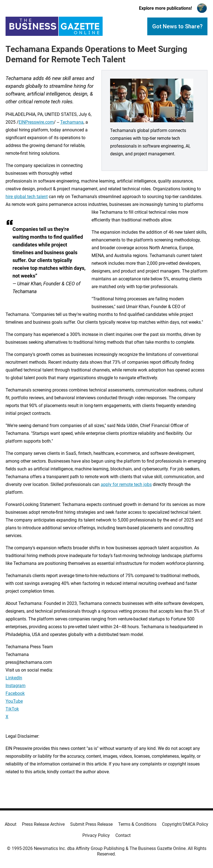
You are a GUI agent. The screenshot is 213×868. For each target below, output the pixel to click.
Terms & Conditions (137, 824)
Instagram (16, 686)
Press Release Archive (43, 824)
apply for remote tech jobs (126, 484)
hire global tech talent (27, 197)
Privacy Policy (96, 835)
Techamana (72, 122)
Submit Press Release (91, 824)
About (11, 824)
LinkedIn (14, 678)
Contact (123, 835)
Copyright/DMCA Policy (185, 824)
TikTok (12, 709)
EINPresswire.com (36, 122)
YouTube (14, 701)
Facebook (15, 693)
